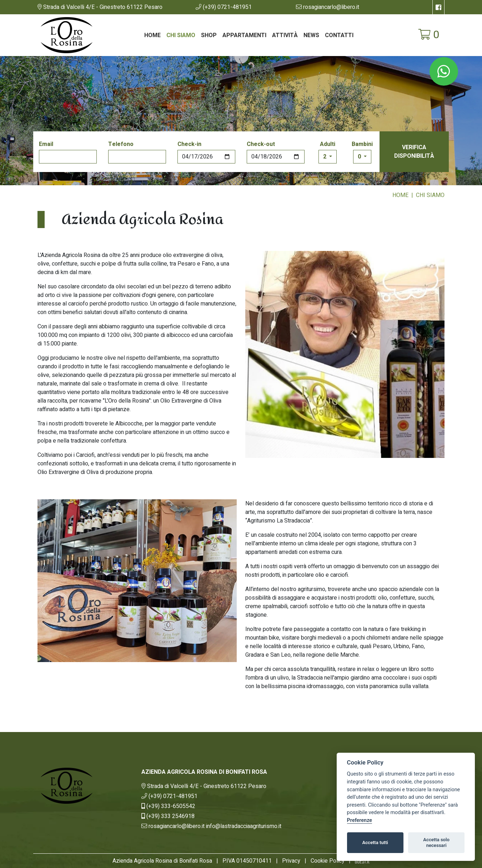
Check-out (261, 144)
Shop (209, 35)
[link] (100, 7)
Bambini (362, 144)
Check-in (189, 144)
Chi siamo (181, 35)
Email (46, 144)
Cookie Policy (328, 861)
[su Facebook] (438, 7)
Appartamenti (244, 35)
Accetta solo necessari (436, 842)
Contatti (339, 35)
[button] (224, 7)
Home (152, 35)
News (311, 35)
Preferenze (360, 820)
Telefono (121, 144)
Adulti (328, 144)
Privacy (291, 861)
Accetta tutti (375, 842)
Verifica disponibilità (414, 152)
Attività (285, 35)
